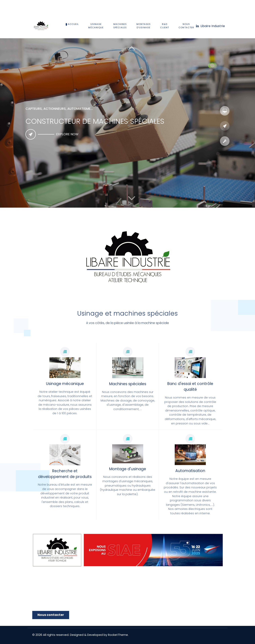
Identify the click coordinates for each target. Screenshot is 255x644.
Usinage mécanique (65, 384)
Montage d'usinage (128, 469)
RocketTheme (118, 635)
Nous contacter (51, 615)
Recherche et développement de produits (65, 474)
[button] (132, 198)
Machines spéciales (128, 384)
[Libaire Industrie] (210, 26)
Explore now (67, 134)
